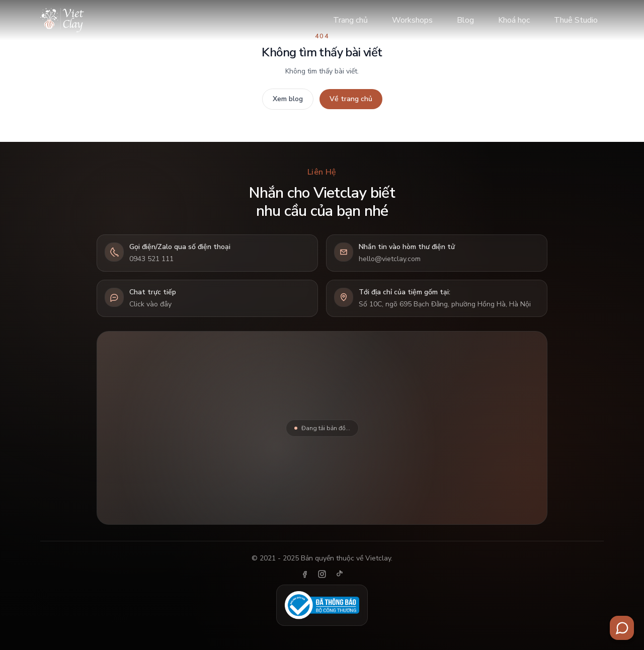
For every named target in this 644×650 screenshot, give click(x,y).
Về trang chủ (351, 99)
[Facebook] (305, 574)
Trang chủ (350, 20)
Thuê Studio (576, 20)
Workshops (412, 20)
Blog (465, 20)
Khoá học (514, 20)
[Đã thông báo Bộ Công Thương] (322, 605)
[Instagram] (322, 574)
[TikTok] (339, 574)
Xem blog (288, 99)
